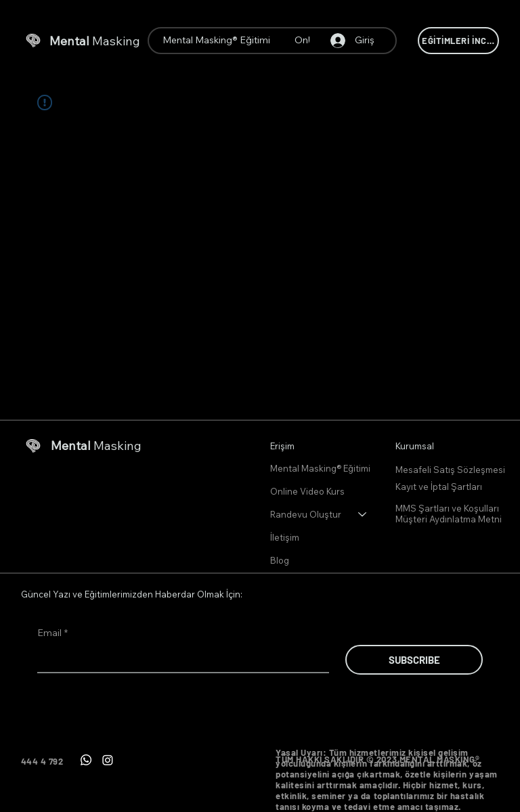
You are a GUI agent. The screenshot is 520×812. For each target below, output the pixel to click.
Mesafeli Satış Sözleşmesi (450, 470)
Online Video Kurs (307, 491)
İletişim (285, 537)
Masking (95, 41)
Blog (280, 560)
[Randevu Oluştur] (363, 514)
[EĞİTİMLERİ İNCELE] (458, 41)
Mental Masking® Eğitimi (320, 468)
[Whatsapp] (86, 760)
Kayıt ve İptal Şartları (439, 487)
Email (52, 633)
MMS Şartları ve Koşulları (447, 508)
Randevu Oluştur (306, 514)
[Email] (179, 658)
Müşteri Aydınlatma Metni (449, 519)
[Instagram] (108, 760)
